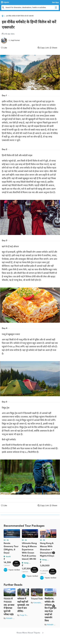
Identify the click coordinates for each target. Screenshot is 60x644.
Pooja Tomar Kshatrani (28, 615)
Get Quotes (16, 564)
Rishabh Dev (11, 618)
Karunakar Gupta (40, 603)
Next (54, 553)
